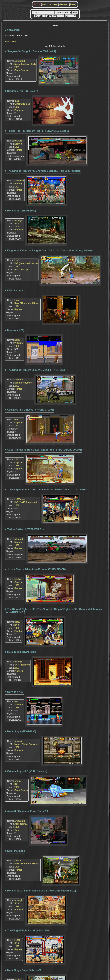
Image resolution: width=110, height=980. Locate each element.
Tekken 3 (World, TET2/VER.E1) (25, 529)
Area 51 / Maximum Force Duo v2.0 (28, 811)
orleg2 (18, 781)
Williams (19, 343)
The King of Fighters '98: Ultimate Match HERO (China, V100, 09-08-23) (48, 490)
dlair (17, 101)
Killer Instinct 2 (16, 851)
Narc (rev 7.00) (16, 692)
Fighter (18, 150)
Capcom (19, 423)
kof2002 (19, 380)
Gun (17, 830)
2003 (17, 668)
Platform (19, 110)
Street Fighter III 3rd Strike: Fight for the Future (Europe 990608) (45, 450)
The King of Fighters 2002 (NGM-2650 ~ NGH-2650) (37, 370)
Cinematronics (22, 104)
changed (64, 4)
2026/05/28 (13, 30)
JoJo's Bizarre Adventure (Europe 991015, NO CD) (37, 569)
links (73, 4)
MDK (38, 5)
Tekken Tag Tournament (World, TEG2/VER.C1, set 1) (38, 131)
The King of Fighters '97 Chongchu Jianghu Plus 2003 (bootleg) (44, 171)
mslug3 (18, 220)
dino (17, 420)
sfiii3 (17, 459)
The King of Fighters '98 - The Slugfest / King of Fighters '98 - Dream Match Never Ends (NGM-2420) (53, 611)
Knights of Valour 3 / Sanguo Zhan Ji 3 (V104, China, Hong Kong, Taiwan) (50, 251)
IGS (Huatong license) (26, 263)
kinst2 (18, 861)
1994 (17, 306)
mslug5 (18, 662)
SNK (17, 224)
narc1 (17, 340)
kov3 (17, 260)
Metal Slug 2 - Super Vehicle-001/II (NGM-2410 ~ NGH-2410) (42, 891)
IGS (16, 784)
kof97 (17, 940)
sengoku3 (20, 61)
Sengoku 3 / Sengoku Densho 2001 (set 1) (32, 51)
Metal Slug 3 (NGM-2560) (22, 211)
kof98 (17, 622)
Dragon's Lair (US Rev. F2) (23, 91)
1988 (17, 346)
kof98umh (20, 499)
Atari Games (21, 824)
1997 (17, 187)
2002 (17, 386)
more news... (11, 42)
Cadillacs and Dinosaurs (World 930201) (31, 410)
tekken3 (19, 539)
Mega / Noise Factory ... (27, 744)
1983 (17, 107)
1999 (17, 147)
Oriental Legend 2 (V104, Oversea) (27, 771)
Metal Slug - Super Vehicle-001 (25, 970)
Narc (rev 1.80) (16, 330)
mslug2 (18, 900)
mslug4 (18, 741)
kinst (17, 300)
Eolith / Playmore (24, 383)
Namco (18, 144)
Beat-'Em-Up (21, 70)
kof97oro (19, 181)
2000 (17, 227)
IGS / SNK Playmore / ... (27, 502)
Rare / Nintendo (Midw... (27, 303)
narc (17, 701)
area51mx (20, 821)
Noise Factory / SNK (25, 64)
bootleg (18, 184)
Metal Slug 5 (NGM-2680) (22, 652)
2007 (17, 787)
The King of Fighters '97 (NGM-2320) (28, 931)
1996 (17, 867)
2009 (17, 505)
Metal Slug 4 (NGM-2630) (22, 731)
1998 (17, 628)
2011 (17, 266)
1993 (17, 426)
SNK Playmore (22, 665)
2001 (17, 67)
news (45, 4)
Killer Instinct (15, 291)
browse (53, 4)
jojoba (18, 579)
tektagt (18, 141)
